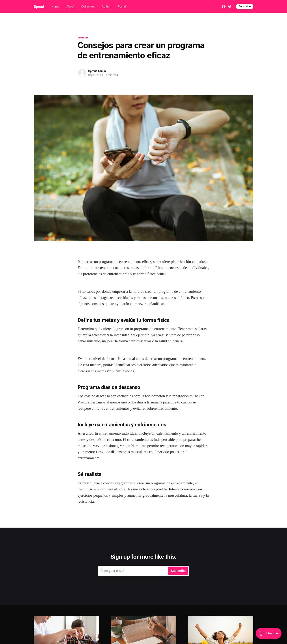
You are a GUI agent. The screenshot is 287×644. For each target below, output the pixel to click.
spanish (83, 38)
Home (55, 6)
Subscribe (245, 6)
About (70, 6)
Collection (88, 6)
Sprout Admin (97, 71)
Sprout (39, 7)
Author (106, 6)
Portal (122, 6)
